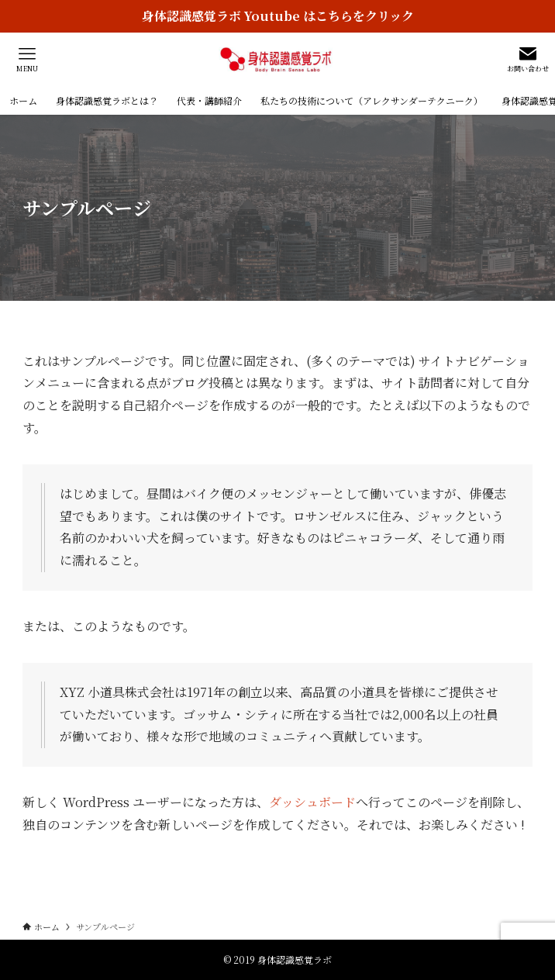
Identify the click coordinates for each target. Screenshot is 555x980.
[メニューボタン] (27, 60)
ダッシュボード (312, 802)
